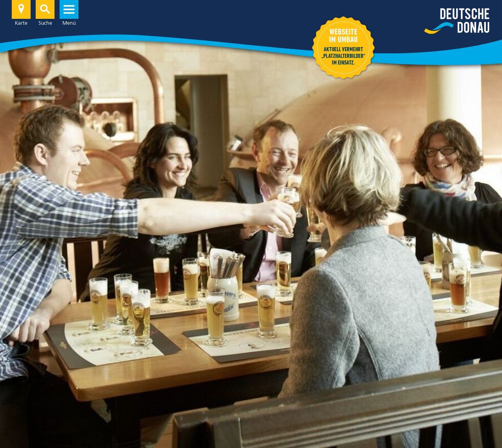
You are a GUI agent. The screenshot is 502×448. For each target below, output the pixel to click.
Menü (69, 13)
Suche (45, 13)
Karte (21, 13)
